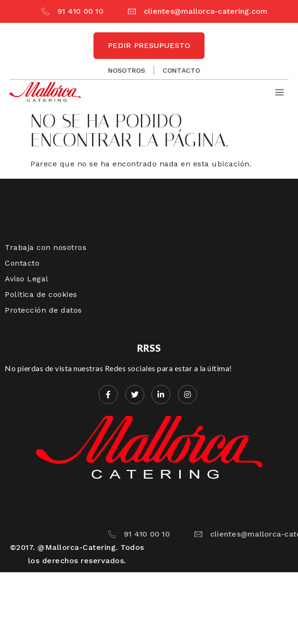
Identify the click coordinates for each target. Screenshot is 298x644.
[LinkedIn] (161, 394)
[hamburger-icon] (278, 93)
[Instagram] (187, 394)
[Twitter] (135, 394)
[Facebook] (108, 394)
